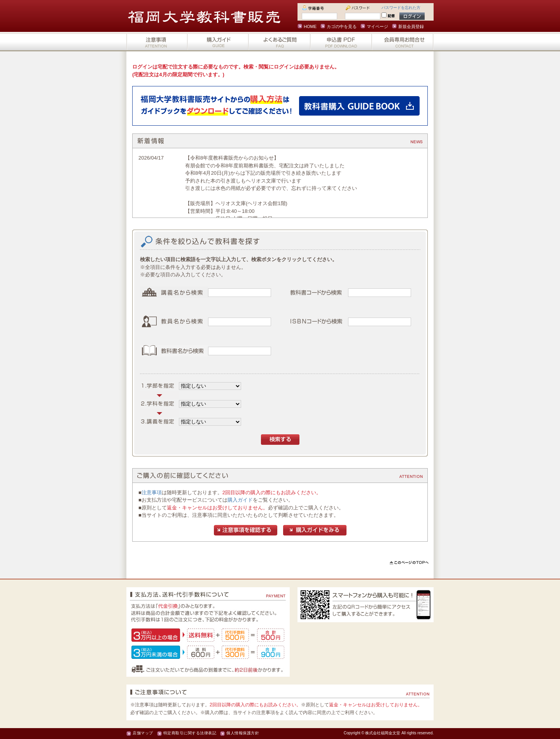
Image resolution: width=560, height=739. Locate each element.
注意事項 (152, 492)
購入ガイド (240, 500)
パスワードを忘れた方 (401, 8)
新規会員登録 (411, 26)
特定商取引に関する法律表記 (190, 733)
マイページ (377, 26)
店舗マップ (143, 733)
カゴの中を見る (342, 26)
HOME (310, 26)
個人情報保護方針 (243, 733)
